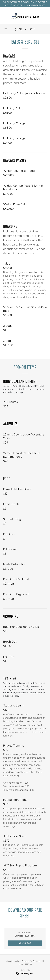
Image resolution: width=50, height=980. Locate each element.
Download (25, 943)
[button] (6, 29)
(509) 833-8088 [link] (25, 29)
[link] (25, 16)
